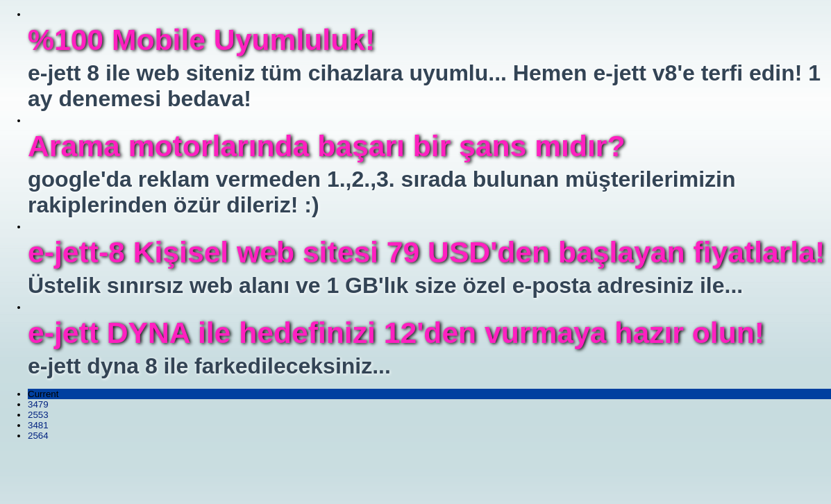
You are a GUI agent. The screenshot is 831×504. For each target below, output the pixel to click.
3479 (38, 404)
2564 (38, 436)
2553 (38, 415)
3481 (38, 425)
